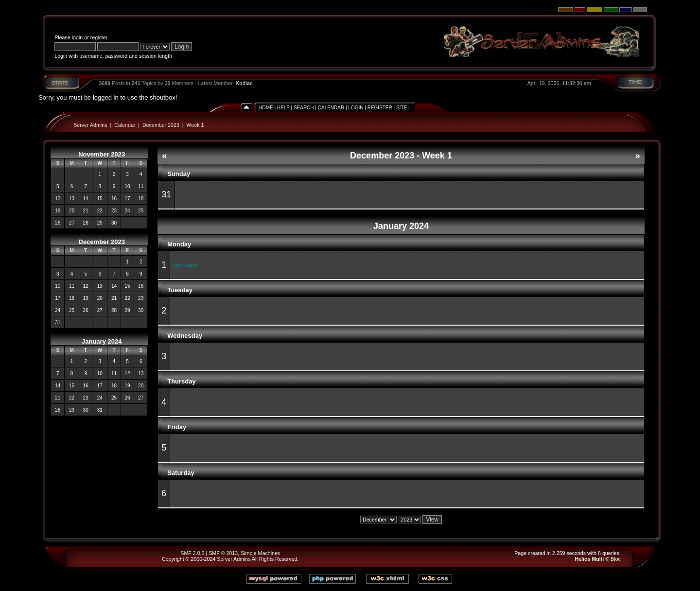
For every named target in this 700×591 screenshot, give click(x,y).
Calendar (331, 108)
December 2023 (161, 125)
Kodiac (244, 83)
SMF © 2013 (223, 553)
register (99, 37)
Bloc (616, 559)
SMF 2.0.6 (192, 553)
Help (283, 108)
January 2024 (102, 341)
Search (304, 108)
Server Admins (90, 125)
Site (402, 108)
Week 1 (195, 125)
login (78, 37)
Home (266, 108)
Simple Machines (260, 553)
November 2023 (102, 154)
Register (380, 108)
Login (356, 108)
